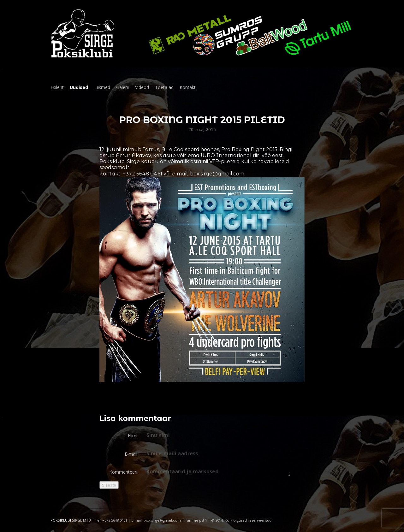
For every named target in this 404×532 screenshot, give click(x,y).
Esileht (57, 87)
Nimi (133, 436)
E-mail (131, 454)
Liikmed (102, 87)
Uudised (79, 87)
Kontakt (188, 87)
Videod (142, 87)
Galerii (122, 87)
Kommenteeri (123, 472)
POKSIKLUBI (61, 520)
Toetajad (164, 87)
